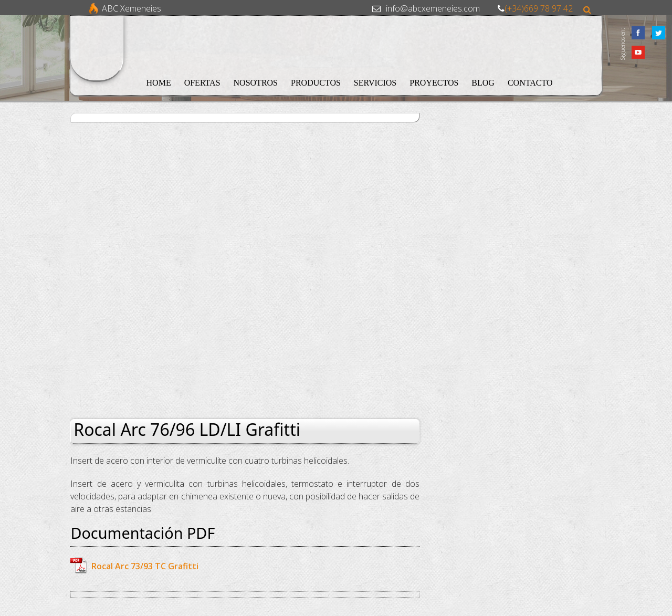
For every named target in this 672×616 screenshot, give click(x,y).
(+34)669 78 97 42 (539, 8)
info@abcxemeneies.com (433, 8)
